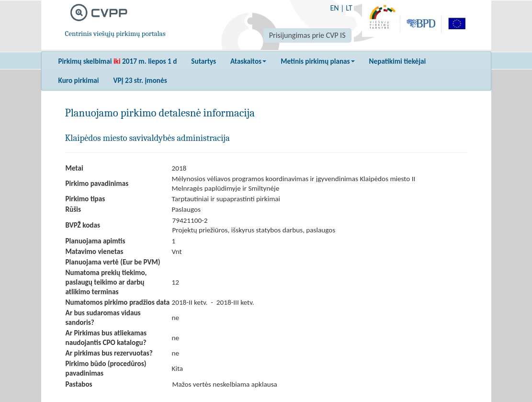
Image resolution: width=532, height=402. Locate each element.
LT (349, 8)
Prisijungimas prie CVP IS (307, 35)
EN (334, 8)
